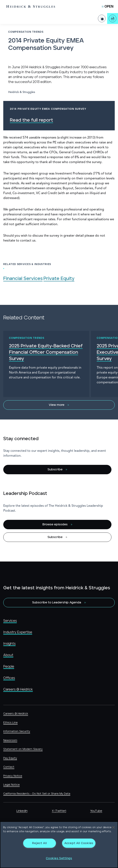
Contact (9, 767)
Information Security (17, 731)
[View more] (59, 405)
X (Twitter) (59, 811)
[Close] (113, 827)
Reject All (39, 843)
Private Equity (59, 279)
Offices (9, 678)
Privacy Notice (13, 776)
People (9, 667)
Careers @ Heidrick (18, 689)
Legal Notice (11, 785)
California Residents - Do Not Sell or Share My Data (37, 794)
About (8, 655)
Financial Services (23, 279)
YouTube (96, 811)
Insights (9, 644)
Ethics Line (10, 723)
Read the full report (31, 120)
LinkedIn (22, 811)
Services (10, 621)
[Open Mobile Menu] (108, 7)
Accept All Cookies (79, 843)
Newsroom (10, 740)
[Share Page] (102, 16)
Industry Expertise (18, 632)
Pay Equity (10, 758)
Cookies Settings (59, 858)
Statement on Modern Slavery (23, 749)
